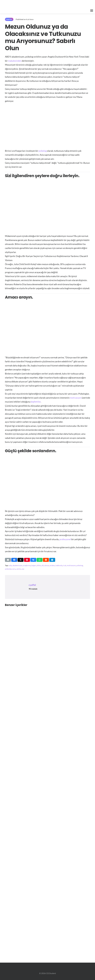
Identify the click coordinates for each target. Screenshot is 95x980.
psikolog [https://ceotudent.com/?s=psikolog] (43, 151)
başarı (34, 565)
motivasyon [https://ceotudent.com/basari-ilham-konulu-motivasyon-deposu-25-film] (76, 398)
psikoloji (8, 569)
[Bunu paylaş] (14, 560)
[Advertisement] (47, 124)
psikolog (80, 565)
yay (23, 569)
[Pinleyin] (27, 560)
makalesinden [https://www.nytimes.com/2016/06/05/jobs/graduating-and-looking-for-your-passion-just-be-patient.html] (15, 61)
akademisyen (17, 565)
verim (19, 569)
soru (14, 569)
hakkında (59, 565)
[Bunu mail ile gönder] (8, 560)
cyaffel (32, 585)
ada (10, 565)
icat (65, 565)
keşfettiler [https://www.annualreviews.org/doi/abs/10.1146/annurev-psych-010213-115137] (36, 402)
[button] (92, 11)
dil (43, 565)
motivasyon (71, 565)
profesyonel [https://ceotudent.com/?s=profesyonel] (65, 539)
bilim (39, 565)
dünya (47, 565)
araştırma (27, 565)
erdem (52, 565)
